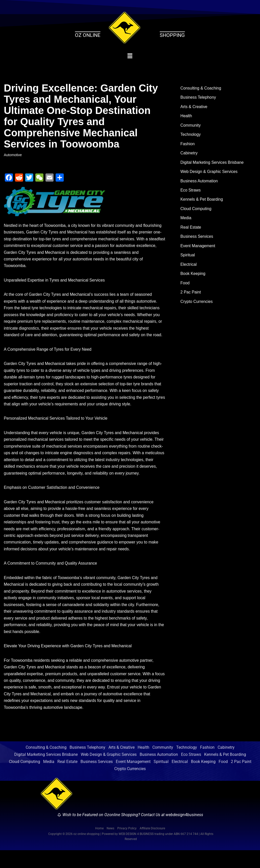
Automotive (13, 155)
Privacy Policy (127, 846)
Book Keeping (193, 277)
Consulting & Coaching (201, 88)
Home (99, 846)
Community (191, 126)
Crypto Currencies (197, 306)
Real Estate (191, 230)
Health (186, 117)
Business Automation (199, 183)
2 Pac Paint (191, 296)
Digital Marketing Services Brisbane (213, 164)
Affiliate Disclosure (152, 846)
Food (185, 287)
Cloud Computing (196, 211)
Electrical (189, 268)
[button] (130, 56)
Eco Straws (191, 192)
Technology (191, 136)
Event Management (198, 249)
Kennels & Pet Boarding (202, 202)
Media (186, 221)
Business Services (197, 240)
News (110, 846)
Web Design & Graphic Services (209, 173)
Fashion (188, 145)
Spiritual (188, 259)
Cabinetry (189, 155)
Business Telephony (199, 98)
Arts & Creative (194, 107)
